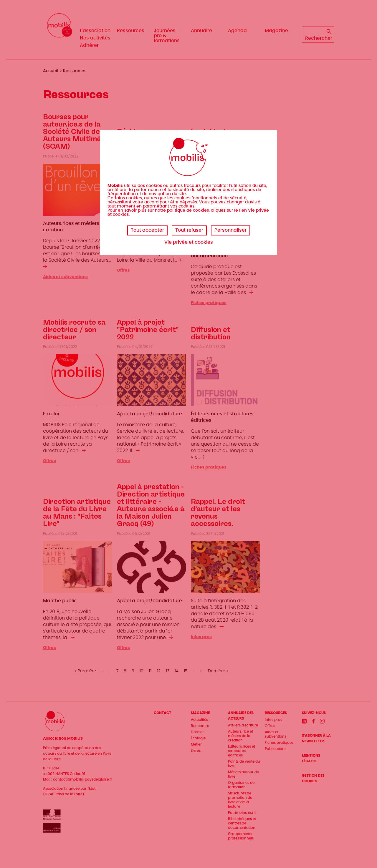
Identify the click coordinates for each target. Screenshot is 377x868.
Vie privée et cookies (189, 242)
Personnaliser (230, 230)
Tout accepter (147, 230)
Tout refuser (189, 230)
